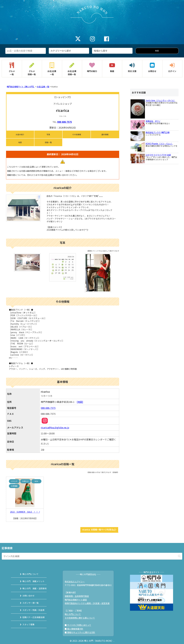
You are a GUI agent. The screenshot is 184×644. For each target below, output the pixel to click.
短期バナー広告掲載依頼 (30, 617)
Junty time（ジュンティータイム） (161, 100)
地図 (20, 142)
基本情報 (105, 134)
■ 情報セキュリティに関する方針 (82, 632)
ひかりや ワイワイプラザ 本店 (158, 155)
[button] (179, 556)
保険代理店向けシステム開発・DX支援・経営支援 (89, 603)
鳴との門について (27, 574)
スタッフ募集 (25, 624)
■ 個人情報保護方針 (76, 629)
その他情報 (77, 134)
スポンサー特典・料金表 (30, 610)
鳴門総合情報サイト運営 (77, 600)
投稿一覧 (48, 142)
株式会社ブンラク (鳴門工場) (158, 132)
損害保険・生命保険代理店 (78, 596)
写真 (48, 134)
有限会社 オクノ (153, 121)
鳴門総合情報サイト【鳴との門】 (21, 87)
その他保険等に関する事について (81, 618)
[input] (92, 556)
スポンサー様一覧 (27, 603)
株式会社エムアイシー (76, 582)
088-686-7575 (65, 122)
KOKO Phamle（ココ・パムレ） (159, 144)
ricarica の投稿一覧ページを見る (99, 530)
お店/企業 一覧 (43, 87)
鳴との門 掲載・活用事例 (31, 588)
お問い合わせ (25, 596)
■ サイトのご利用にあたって (79, 625)
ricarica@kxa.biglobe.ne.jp (55, 427)
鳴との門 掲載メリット (30, 581)
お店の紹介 (20, 134)
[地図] (80, 402)
